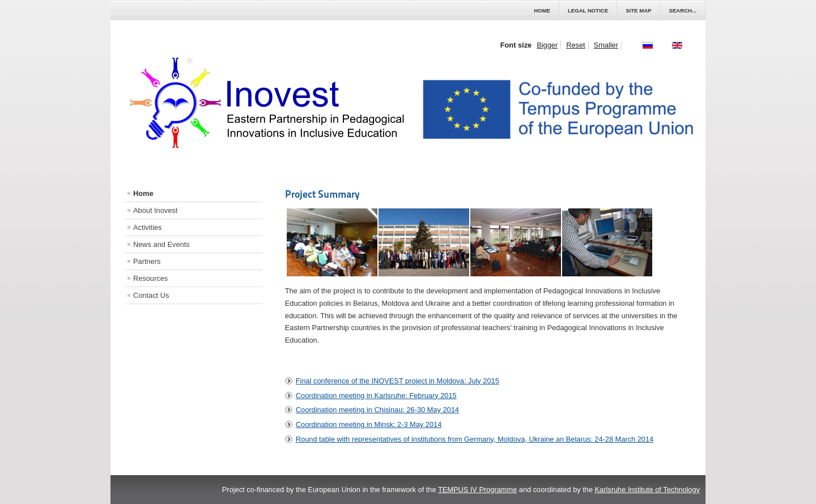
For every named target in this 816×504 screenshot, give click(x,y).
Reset (575, 45)
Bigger (547, 45)
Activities (148, 227)
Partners (147, 261)
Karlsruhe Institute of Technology (647, 490)
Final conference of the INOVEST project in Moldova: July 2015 (398, 381)
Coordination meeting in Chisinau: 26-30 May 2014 (377, 410)
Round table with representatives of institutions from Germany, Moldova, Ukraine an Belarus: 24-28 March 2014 (475, 439)
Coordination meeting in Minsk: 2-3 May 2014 (369, 424)
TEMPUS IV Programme (477, 490)
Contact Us (151, 295)
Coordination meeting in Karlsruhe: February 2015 (376, 396)
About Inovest (155, 210)
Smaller (606, 45)
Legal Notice (588, 10)
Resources (150, 278)
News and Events (161, 244)
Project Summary (322, 194)
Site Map (638, 10)
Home (542, 10)
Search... (683, 10)
